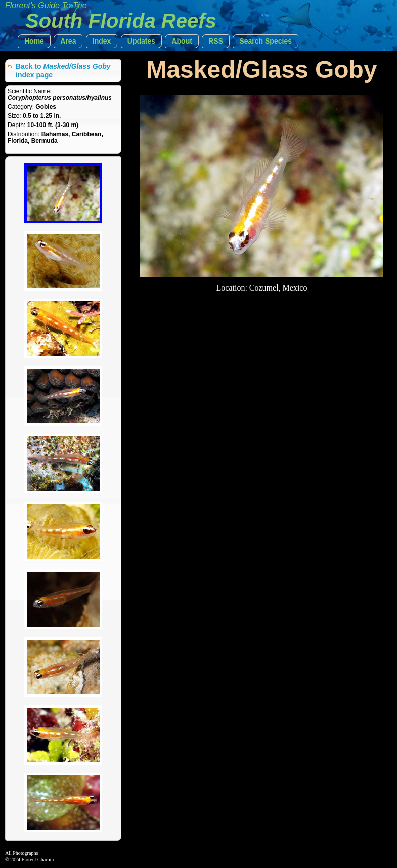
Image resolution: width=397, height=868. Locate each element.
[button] (34, 41)
